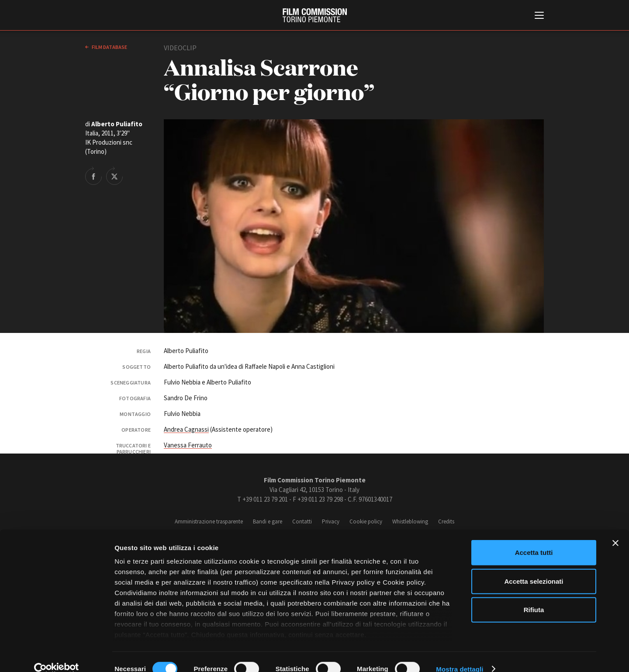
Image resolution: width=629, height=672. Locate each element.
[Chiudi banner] (615, 529)
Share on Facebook (93, 176)
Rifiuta (534, 596)
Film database (109, 47)
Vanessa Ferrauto (188, 445)
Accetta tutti (534, 539)
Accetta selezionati (534, 567)
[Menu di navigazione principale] (539, 16)
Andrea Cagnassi (186, 429)
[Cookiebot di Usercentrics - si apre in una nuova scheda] (57, 655)
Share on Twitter (114, 176)
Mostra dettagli (460, 655)
